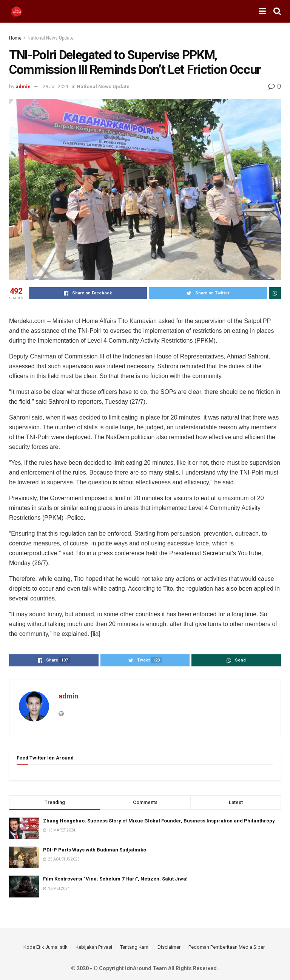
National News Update (51, 38)
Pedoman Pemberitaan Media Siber (227, 947)
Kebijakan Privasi (94, 947)
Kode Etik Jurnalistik (46, 947)
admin (23, 87)
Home (15, 38)
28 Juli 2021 (56, 87)
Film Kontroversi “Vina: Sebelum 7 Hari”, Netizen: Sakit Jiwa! (115, 879)
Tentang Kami (135, 947)
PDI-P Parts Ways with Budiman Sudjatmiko (95, 850)
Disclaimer (169, 947)
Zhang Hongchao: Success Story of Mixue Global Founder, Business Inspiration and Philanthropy (159, 821)
